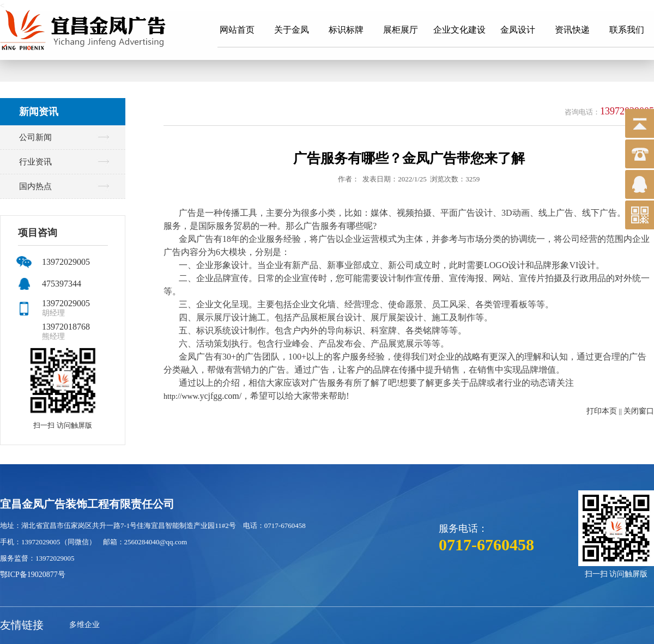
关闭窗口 (639, 411)
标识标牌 (346, 30)
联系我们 (627, 30)
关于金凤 (292, 30)
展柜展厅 (401, 30)
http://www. (181, 396)
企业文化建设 (459, 30)
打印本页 (602, 411)
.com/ (232, 396)
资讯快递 (572, 30)
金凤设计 (518, 30)
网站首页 (237, 30)
